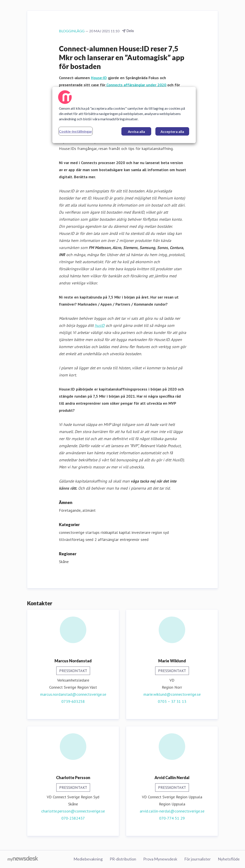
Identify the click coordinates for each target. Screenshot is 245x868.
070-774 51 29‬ (172, 818)
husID (100, 325)
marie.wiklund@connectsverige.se (172, 694)
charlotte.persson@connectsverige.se (73, 811)
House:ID (99, 78)
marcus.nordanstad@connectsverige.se (73, 694)
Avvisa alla (136, 131)
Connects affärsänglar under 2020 (136, 85)
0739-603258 (73, 701)
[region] (124, 115)
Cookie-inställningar (76, 131)
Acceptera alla (172, 131)
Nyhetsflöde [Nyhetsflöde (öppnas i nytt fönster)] (229, 859)
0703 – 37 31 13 (172, 701)
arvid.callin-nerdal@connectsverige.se (172, 811)
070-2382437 (73, 818)
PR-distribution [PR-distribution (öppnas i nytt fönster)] (123, 859)
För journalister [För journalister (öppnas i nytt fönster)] (198, 859)
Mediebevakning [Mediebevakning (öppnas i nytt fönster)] (88, 859)
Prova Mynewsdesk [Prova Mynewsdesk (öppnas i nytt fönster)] (160, 859)
